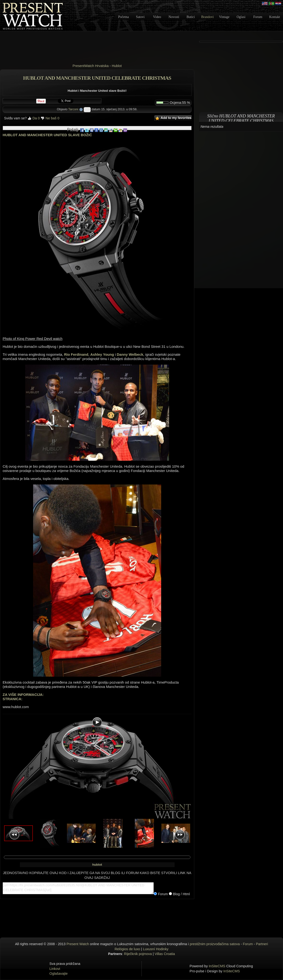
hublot (97, 865)
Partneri (262, 944)
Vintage (224, 17)
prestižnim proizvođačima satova (215, 944)
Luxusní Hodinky (156, 949)
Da (34, 118)
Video (157, 17)
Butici (191, 17)
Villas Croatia (165, 954)
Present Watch (78, 944)
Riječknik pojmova (138, 954)
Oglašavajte (59, 974)
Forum (258, 17)
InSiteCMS (217, 966)
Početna (124, 17)
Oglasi (241, 17)
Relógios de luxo (127, 949)
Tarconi (73, 109)
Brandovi (207, 17)
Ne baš (50, 118)
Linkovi (55, 969)
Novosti (174, 17)
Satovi (140, 17)
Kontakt (274, 17)
